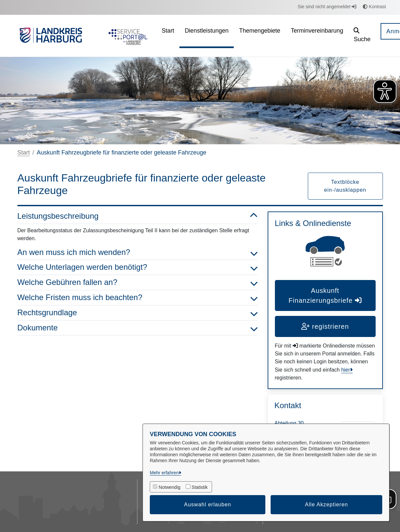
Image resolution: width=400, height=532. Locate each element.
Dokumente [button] (138, 328)
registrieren (325, 326)
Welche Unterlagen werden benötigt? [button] (138, 267)
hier (346, 370)
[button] (362, 36)
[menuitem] (168, 36)
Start (24, 153)
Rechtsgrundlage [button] (138, 313)
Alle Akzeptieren (326, 504)
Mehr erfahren (164, 473)
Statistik (200, 487)
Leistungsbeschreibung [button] (138, 216)
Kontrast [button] (374, 7)
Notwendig (170, 487)
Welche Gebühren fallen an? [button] (138, 282)
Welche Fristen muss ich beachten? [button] (138, 298)
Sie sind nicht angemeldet (327, 7)
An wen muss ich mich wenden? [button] (138, 252)
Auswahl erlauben (208, 504)
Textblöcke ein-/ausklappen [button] (345, 186)
